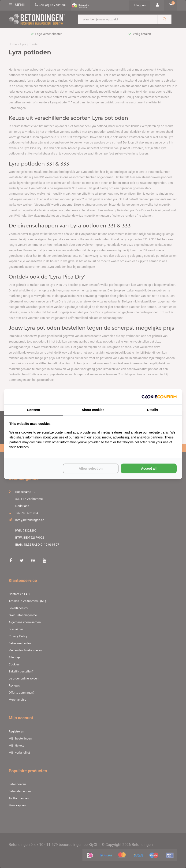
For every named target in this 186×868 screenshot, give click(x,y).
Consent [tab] (33, 410)
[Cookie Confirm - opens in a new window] (159, 397)
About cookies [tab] (93, 410)
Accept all (149, 468)
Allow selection (91, 468)
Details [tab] (153, 410)
